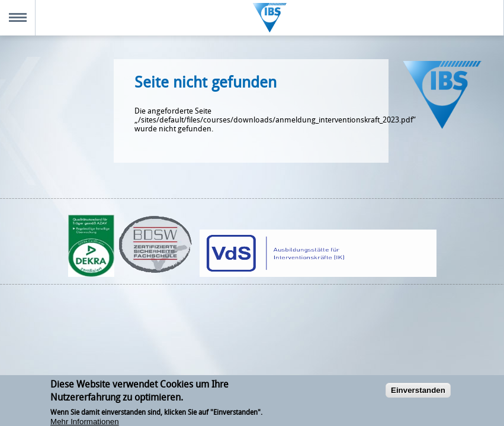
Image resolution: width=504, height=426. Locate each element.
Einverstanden (418, 393)
